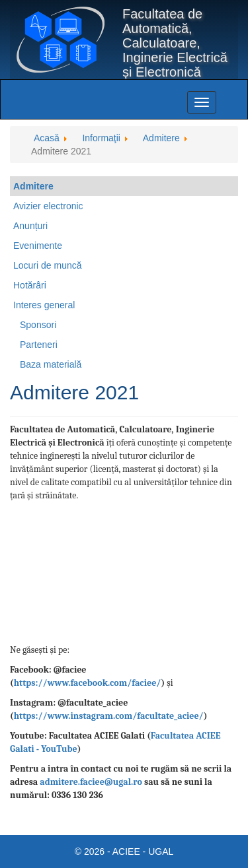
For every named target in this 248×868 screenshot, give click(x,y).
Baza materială (51, 364)
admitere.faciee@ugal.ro (91, 782)
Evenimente (38, 246)
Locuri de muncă (48, 265)
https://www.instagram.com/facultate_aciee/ (109, 716)
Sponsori (38, 325)
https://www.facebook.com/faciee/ (88, 683)
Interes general (44, 305)
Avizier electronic (48, 206)
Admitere (33, 186)
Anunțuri (30, 226)
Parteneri (39, 345)
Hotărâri (30, 285)
